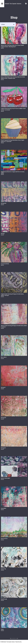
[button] (8, 24)
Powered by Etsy (18, 642)
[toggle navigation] (2, 4)
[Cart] (26, 4)
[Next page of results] (18, 638)
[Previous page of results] (10, 638)
